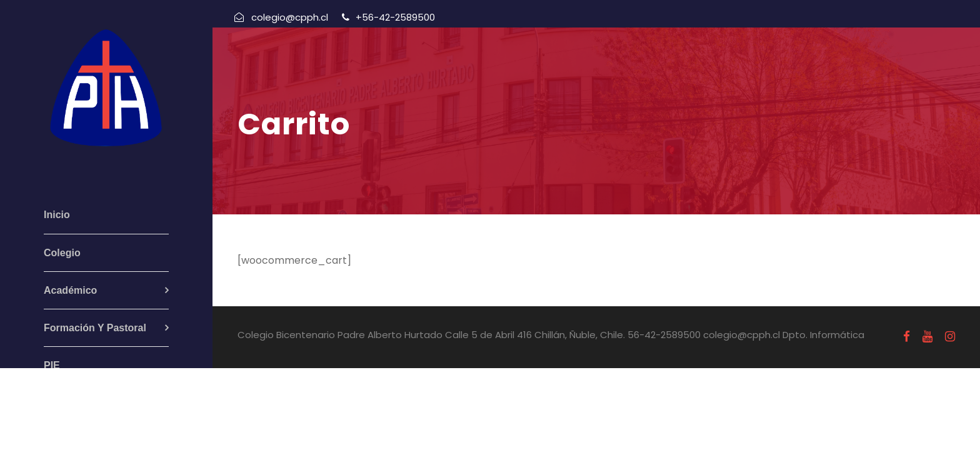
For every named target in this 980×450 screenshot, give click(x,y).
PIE (52, 365)
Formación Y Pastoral (95, 328)
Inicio (57, 215)
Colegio (62, 253)
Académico (70, 290)
